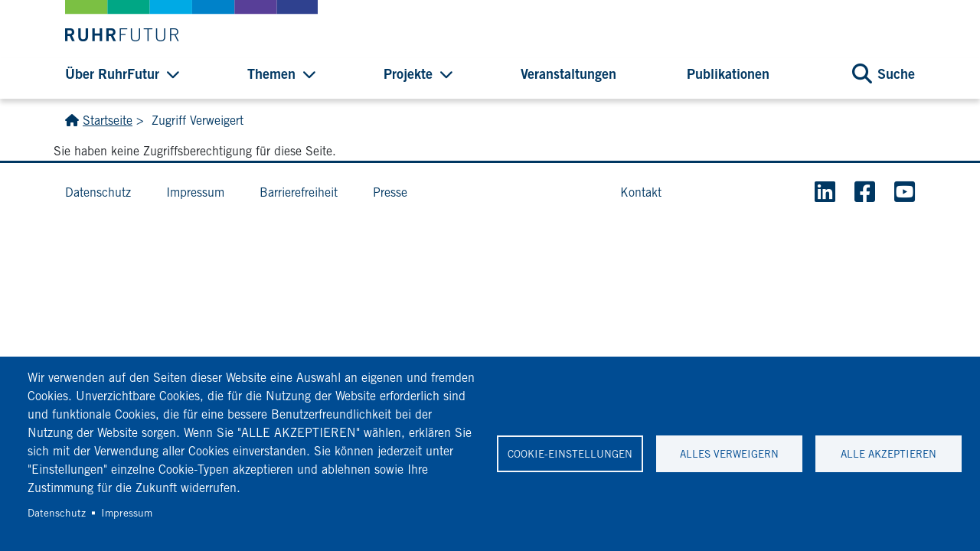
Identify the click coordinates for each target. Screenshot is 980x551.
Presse (390, 192)
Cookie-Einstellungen (570, 454)
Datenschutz (57, 513)
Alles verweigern (729, 454)
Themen (271, 73)
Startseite (108, 121)
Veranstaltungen (568, 73)
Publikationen (728, 73)
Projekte (408, 73)
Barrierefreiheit (299, 192)
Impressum (127, 513)
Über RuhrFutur (112, 73)
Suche (896, 73)
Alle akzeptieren (889, 454)
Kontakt (641, 192)
